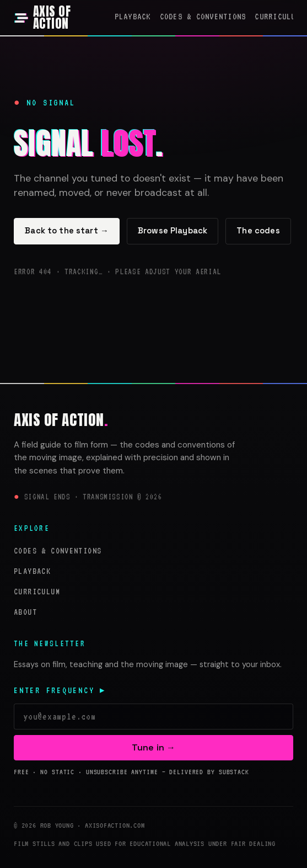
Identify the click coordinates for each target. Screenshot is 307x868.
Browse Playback (173, 231)
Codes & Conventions (203, 17)
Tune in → (153, 747)
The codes (258, 231)
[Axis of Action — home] (60, 18)
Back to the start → (67, 231)
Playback (133, 17)
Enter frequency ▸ (60, 690)
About (25, 612)
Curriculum (278, 17)
